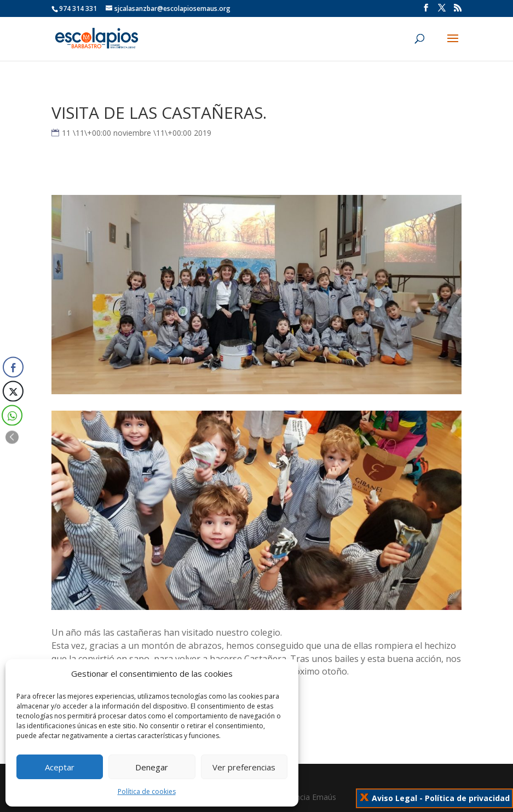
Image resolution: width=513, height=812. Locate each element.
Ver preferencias (244, 767)
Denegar (152, 767)
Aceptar (60, 767)
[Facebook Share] (13, 367)
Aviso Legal (394, 798)
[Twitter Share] (12, 391)
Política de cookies (147, 791)
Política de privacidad (467, 798)
